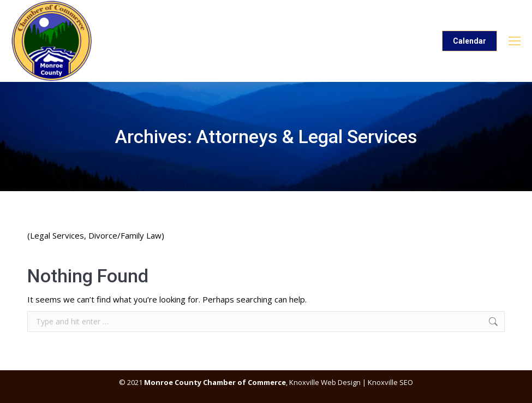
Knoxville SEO (390, 382)
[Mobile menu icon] (515, 41)
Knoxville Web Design (324, 382)
